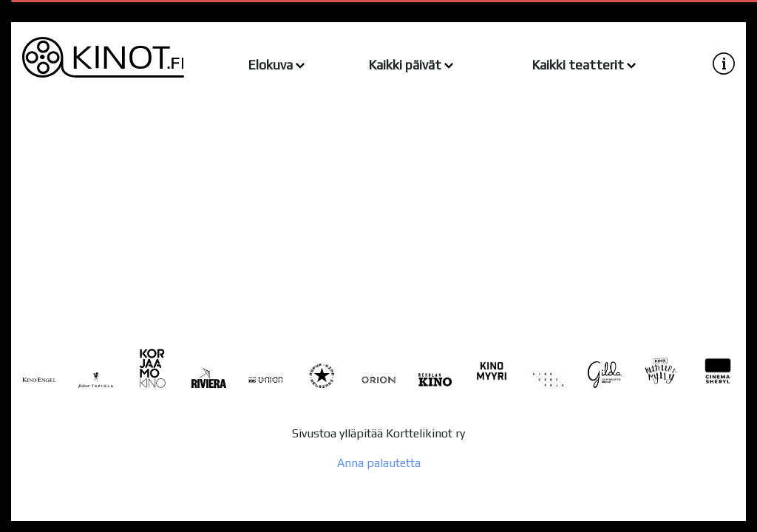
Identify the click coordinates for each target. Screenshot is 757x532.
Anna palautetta (379, 463)
